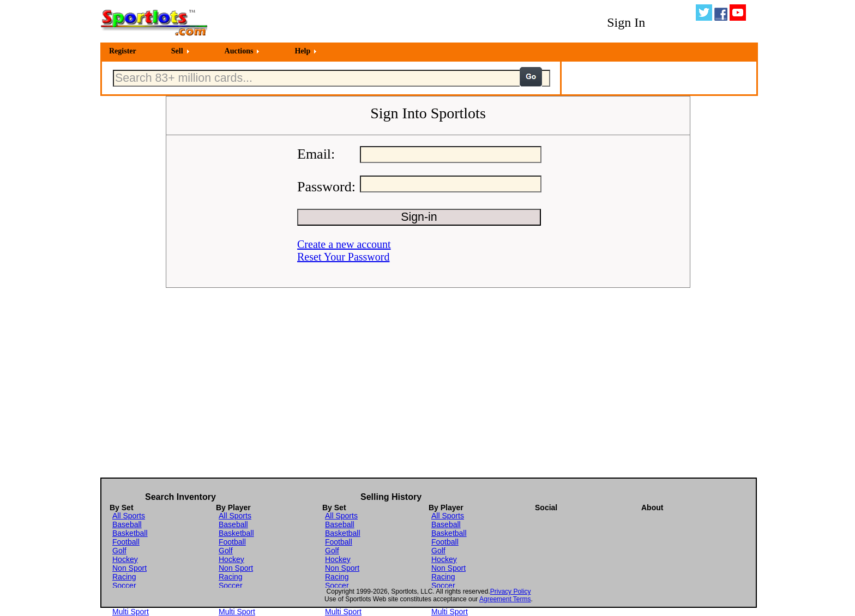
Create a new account (344, 244)
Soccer (124, 585)
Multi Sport (131, 612)
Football (126, 542)
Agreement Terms (505, 599)
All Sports (129, 516)
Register (123, 51)
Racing (124, 577)
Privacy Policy (511, 591)
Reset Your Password (343, 257)
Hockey (125, 559)
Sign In (626, 22)
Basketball (130, 533)
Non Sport (130, 568)
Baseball (127, 524)
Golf (119, 551)
